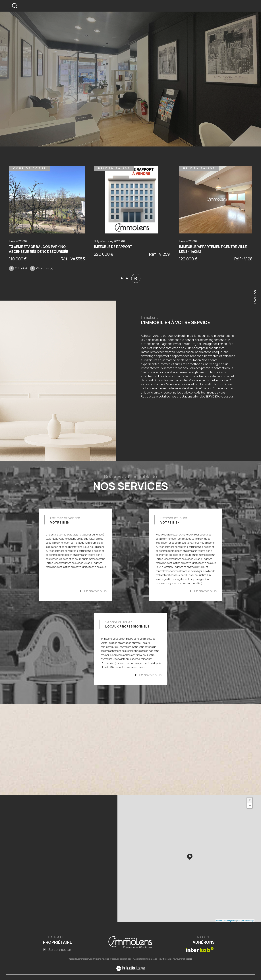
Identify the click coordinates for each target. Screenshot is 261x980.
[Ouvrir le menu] (238, 6)
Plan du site (137, 972)
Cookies (189, 972)
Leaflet (219, 933)
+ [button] (250, 813)
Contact (255, 297)
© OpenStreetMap (246, 933)
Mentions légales (150, 972)
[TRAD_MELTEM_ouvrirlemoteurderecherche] (15, 6)
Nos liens (168, 972)
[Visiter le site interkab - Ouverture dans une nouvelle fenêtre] (200, 962)
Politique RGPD (178, 972)
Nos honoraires (125, 972)
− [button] (250, 819)
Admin (161, 972)
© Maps (230, 933)
